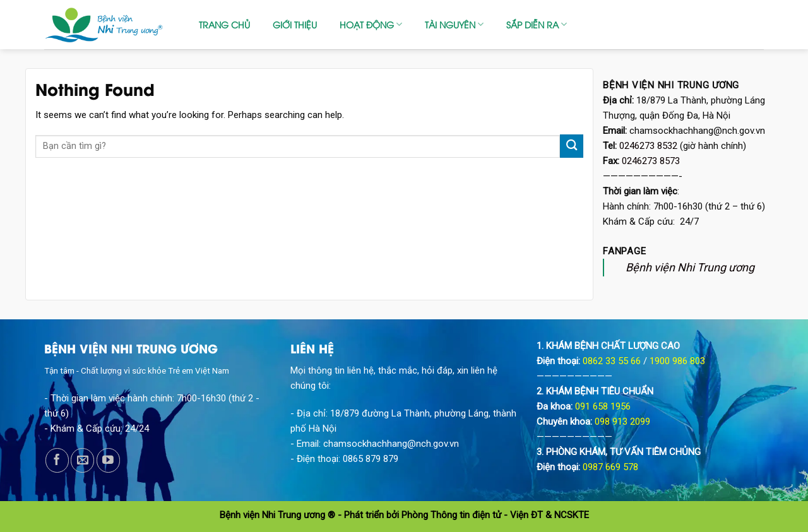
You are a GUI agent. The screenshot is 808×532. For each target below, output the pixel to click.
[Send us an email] (82, 460)
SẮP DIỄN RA (537, 25)
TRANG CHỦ (224, 24)
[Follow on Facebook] (57, 460)
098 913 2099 (622, 422)
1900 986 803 (677, 361)
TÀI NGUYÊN (454, 25)
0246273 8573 (651, 161)
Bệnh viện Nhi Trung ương (690, 267)
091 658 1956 (603, 406)
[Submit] (572, 146)
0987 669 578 (610, 467)
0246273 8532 (648, 146)
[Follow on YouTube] (108, 460)
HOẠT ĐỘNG (371, 25)
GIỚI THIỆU (295, 24)
